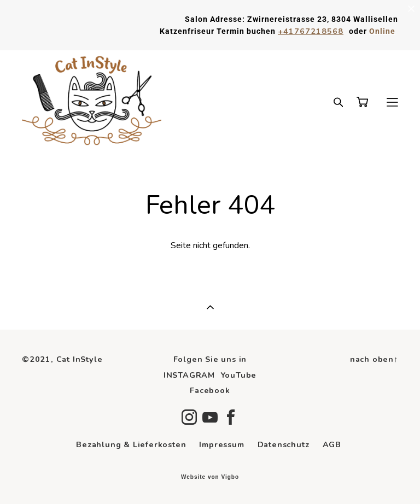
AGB (332, 444)
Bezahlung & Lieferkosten (131, 444)
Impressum (221, 444)
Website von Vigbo (210, 477)
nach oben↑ (374, 359)
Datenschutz (284, 444)
